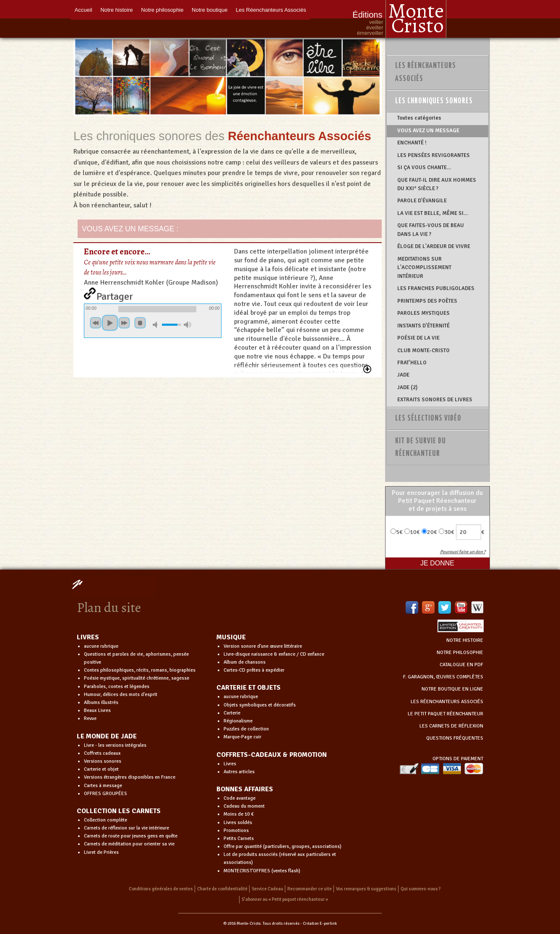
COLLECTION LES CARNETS (119, 811)
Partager (115, 295)
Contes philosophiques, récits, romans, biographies (140, 670)
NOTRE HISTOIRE (465, 640)
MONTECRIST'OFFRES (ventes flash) (262, 871)
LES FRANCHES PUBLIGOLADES (436, 288)
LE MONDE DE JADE (107, 736)
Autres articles (239, 772)
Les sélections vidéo (428, 419)
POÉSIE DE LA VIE (418, 338)
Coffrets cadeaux (102, 753)
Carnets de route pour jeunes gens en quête (131, 836)
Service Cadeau (267, 889)
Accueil (83, 9)
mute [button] (156, 325)
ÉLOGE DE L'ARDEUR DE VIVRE (434, 246)
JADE (403, 375)
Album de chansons (245, 662)
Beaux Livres (97, 710)
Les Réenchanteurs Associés (271, 9)
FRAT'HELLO (412, 363)
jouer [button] (110, 323)
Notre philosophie (163, 9)
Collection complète (105, 820)
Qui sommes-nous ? (421, 889)
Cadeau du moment (244, 806)
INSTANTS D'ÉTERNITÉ (423, 326)
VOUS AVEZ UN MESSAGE (428, 131)
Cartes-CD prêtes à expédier (254, 670)
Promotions (236, 831)
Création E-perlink (320, 924)
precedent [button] (96, 323)
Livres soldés (238, 823)
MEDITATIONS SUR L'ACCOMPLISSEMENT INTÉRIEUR (424, 268)
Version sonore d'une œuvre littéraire (263, 646)
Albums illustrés (101, 702)
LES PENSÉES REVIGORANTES (434, 155)
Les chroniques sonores (434, 101)
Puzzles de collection (246, 729)
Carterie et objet (101, 769)
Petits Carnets (239, 839)
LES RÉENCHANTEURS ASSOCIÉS (447, 702)
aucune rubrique (101, 646)
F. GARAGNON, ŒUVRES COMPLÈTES (443, 677)
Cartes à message (103, 786)
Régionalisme (238, 721)
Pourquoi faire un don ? (463, 552)
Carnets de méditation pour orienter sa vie (129, 844)
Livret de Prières (101, 852)
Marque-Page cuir (242, 737)
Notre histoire (116, 9)
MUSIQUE (231, 637)
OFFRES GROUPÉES (105, 794)
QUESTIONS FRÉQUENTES (455, 738)
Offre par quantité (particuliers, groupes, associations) (283, 846)
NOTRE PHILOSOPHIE (460, 653)
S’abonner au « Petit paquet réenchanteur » (285, 899)
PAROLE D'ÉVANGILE (422, 201)
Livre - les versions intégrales (115, 745)
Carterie (232, 713)
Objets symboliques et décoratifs (260, 705)
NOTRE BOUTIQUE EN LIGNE (452, 689)
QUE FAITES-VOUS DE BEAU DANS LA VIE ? (431, 230)
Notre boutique (210, 9)
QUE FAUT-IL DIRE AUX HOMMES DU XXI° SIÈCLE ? (437, 184)
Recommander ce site (310, 889)
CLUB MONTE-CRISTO (423, 351)
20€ (429, 532)
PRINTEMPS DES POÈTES (427, 301)
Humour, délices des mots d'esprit (121, 695)
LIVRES (88, 637)
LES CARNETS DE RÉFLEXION (451, 726)
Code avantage (240, 798)
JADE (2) (407, 387)
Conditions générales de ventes (161, 889)
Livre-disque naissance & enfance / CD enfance (274, 654)
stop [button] (140, 323)
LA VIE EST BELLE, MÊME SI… (433, 213)
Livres (230, 764)
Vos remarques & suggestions (366, 889)
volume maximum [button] (188, 325)
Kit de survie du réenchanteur (421, 448)
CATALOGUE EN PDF (461, 665)
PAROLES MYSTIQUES (423, 313)
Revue (90, 718)
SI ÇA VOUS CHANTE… (424, 167)
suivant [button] (124, 323)
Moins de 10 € (239, 814)
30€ (447, 532)
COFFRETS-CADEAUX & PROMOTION (272, 755)
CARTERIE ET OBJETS (249, 688)
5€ (397, 532)
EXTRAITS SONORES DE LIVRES (435, 400)
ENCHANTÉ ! (412, 143)
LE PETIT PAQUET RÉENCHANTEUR (445, 714)
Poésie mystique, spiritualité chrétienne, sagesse (137, 678)
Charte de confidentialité (222, 889)
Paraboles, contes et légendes (117, 687)
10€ (412, 532)
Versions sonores (103, 761)
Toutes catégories (419, 118)
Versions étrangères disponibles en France (130, 777)
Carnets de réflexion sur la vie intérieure (126, 828)
